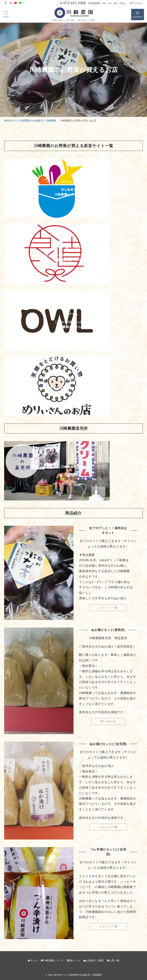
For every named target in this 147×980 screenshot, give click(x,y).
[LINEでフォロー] (20, 3)
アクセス (136, 3)
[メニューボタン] (6, 15)
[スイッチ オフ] (138, 15)
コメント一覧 (108, 607)
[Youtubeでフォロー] (16, 3)
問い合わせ (108, 721)
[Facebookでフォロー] (6, 3)
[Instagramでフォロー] (11, 3)
